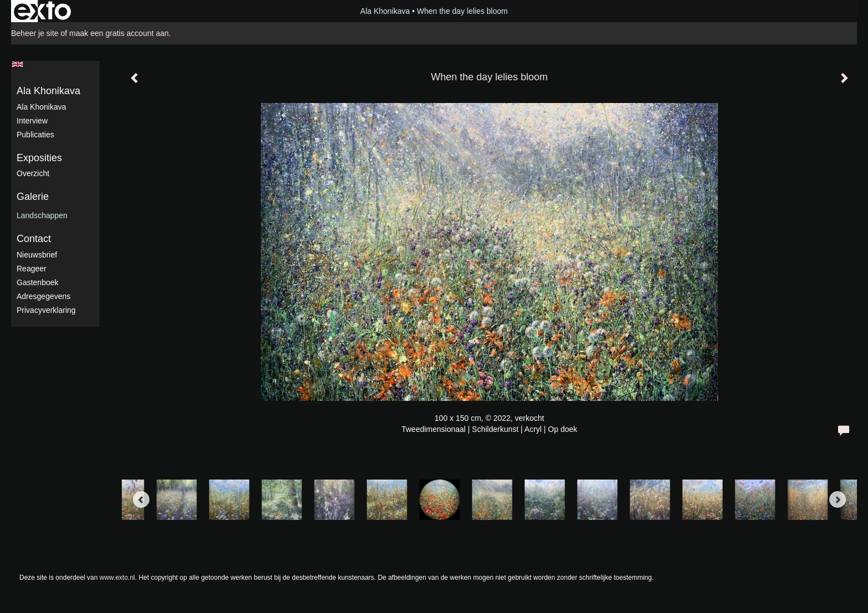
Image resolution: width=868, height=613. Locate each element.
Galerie (33, 197)
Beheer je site (35, 33)
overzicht (33, 173)
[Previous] (141, 499)
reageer (32, 269)
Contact (34, 239)
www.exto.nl (117, 578)
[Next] (838, 499)
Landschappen (42, 215)
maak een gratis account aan (119, 33)
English (17, 64)
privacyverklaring (46, 310)
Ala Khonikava (385, 11)
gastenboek (38, 282)
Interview (32, 121)
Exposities (39, 158)
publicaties (35, 135)
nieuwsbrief (37, 255)
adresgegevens (43, 296)
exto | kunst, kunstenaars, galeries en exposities (42, 11)
